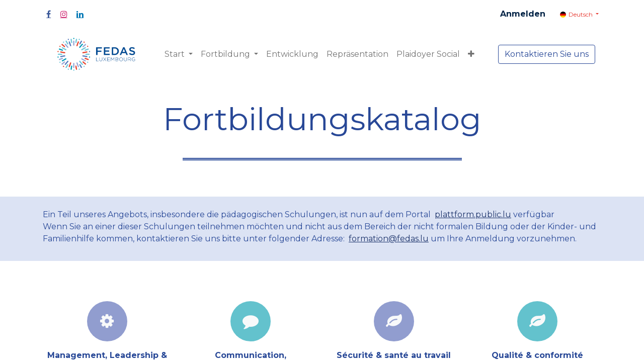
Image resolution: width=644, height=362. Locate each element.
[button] (471, 54)
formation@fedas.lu (389, 239)
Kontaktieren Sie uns (547, 54)
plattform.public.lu (473, 214)
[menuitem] (292, 54)
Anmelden (523, 14)
